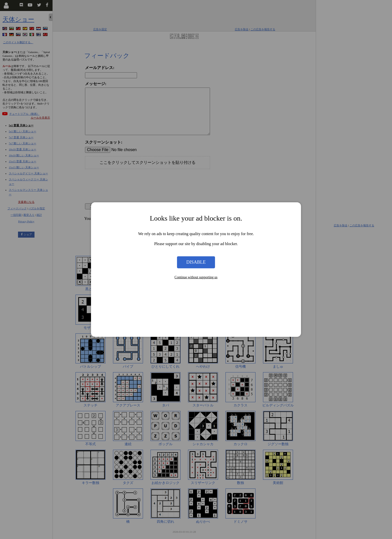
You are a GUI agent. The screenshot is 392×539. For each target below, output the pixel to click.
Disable (196, 262)
